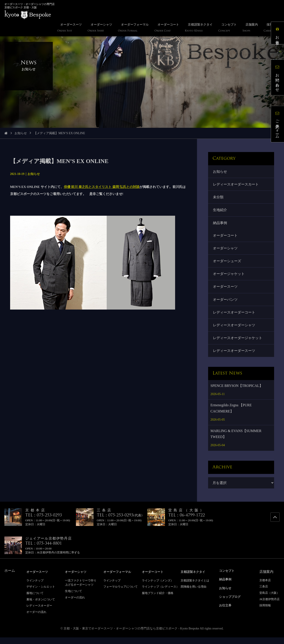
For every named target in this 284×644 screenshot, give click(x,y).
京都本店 (265, 587)
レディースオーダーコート (235, 317)
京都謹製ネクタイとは (195, 587)
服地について (35, 600)
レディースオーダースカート (236, 185)
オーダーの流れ (36, 618)
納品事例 (220, 225)
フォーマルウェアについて (121, 593)
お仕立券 (278, 34)
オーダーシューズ (227, 264)
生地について (73, 597)
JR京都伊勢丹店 (269, 606)
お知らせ (21, 133)
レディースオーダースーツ (235, 357)
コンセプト (228, 577)
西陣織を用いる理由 (193, 593)
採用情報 (265, 612)
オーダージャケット (229, 278)
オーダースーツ (226, 291)
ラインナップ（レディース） (160, 593)
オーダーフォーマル (119, 578)
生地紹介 (220, 212)
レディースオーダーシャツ (235, 331)
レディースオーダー (39, 612)
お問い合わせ (278, 78)
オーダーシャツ (226, 251)
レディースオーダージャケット (238, 344)
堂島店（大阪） (269, 600)
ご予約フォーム (278, 125)
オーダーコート (226, 238)
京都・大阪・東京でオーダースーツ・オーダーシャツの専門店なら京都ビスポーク (121, 635)
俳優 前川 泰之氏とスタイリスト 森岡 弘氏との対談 (102, 187)
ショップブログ (231, 602)
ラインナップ (35, 587)
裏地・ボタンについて (41, 606)
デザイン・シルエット (41, 593)
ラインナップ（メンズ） (158, 587)
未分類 (219, 198)
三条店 (264, 593)
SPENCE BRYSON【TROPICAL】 (237, 392)
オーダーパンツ (226, 304)
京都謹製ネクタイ (195, 578)
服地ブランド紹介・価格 (158, 600)
